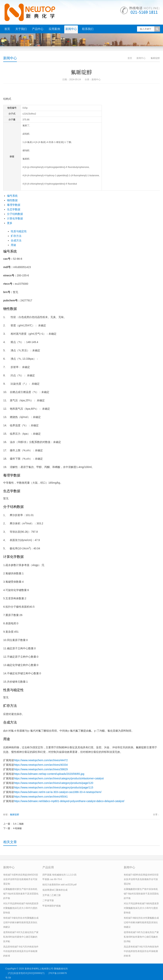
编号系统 (12, 196)
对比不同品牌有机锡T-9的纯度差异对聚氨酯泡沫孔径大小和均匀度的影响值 (21, 908)
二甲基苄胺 (48, 900)
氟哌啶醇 (15, 815)
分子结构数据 (15, 214)
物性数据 (12, 200)
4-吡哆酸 (18, 828)
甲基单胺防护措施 (52, 906)
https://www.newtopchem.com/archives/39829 (41, 769)
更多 (10, 223)
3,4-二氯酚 (18, 824)
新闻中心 (71, 29)
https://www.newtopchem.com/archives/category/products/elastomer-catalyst (59, 778)
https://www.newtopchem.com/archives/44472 (41, 760)
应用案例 (54, 29)
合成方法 (16, 240)
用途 (13, 245)
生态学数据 (14, 209)
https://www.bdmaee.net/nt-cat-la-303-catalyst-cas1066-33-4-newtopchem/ (58, 792)
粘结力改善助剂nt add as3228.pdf (60, 885)
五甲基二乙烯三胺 (52, 895)
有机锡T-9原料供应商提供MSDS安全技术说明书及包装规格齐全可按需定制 (21, 879)
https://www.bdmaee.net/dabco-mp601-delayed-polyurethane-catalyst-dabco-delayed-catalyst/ (69, 801)
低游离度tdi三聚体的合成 (55, 890)
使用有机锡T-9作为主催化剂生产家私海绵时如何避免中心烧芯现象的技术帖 (21, 937)
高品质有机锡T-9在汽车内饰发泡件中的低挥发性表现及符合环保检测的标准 (21, 951)
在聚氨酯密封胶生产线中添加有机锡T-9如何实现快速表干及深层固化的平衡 (21, 894)
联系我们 (88, 29)
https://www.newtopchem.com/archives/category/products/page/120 (54, 783)
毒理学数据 (14, 205)
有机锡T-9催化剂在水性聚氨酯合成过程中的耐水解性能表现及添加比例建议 (21, 922)
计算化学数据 (15, 218)
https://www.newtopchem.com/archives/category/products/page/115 (54, 787)
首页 (7, 29)
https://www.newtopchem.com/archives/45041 (41, 797)
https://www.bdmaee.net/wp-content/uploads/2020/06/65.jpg (49, 774)
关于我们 (21, 29)
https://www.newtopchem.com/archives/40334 (41, 765)
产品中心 (38, 29)
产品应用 (48, 867)
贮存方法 (16, 236)
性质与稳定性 (19, 231)
